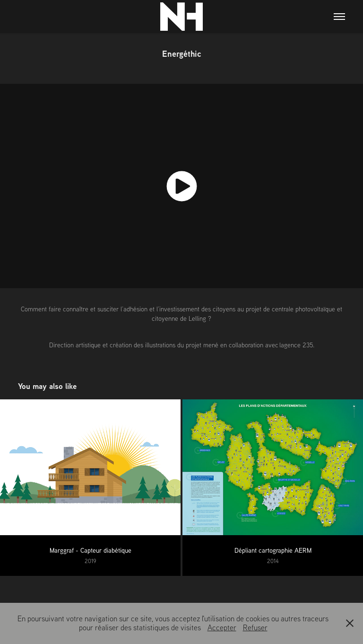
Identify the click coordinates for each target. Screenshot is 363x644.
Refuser (255, 627)
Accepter (222, 627)
